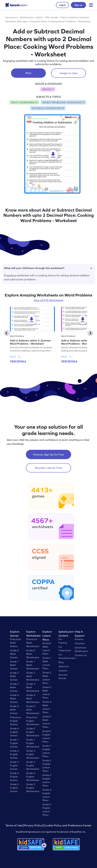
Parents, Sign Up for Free (48, 454)
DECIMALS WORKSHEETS (48, 108)
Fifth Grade (52, 17)
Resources (11, 17)
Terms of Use (14, 825)
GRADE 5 (48, 89)
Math (39, 17)
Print (28, 73)
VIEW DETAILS (18, 361)
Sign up (78, 5)
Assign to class (69, 73)
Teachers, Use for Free (48, 468)
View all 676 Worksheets (48, 300)
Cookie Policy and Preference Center (68, 825)
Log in (62, 5)
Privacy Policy (33, 825)
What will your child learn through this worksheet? (48, 268)
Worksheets (27, 17)
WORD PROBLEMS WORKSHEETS (63, 102)
